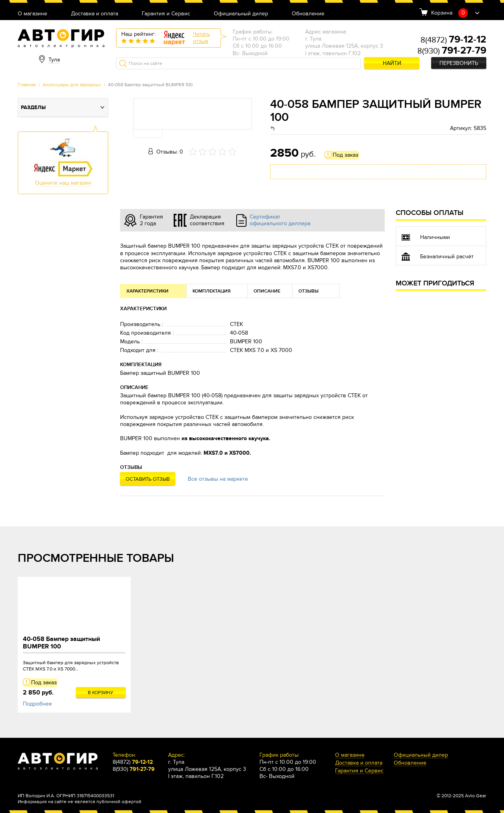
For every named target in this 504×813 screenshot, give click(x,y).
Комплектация (212, 291)
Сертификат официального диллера (280, 220)
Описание (267, 291)
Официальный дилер (241, 14)
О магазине (32, 14)
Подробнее (37, 704)
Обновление (308, 14)
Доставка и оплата (94, 14)
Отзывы (309, 291)
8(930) (452, 51)
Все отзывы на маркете (218, 479)
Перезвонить (459, 63)
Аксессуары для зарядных (72, 85)
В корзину (101, 693)
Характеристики (147, 291)
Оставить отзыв (148, 479)
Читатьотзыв (201, 38)
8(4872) (453, 40)
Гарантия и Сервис (166, 14)
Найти (392, 63)
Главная (27, 85)
